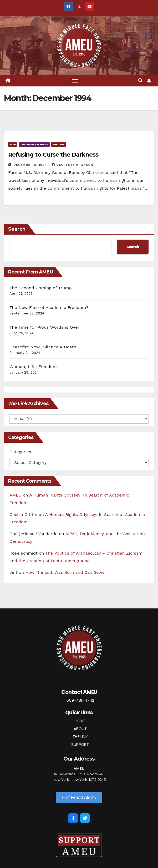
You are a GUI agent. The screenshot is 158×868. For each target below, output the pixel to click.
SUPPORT (80, 744)
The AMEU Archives (34, 144)
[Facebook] (73, 818)
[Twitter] (85, 818)
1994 (13, 144)
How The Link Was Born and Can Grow (65, 572)
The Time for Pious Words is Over (44, 327)
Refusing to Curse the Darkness (53, 155)
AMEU (16, 495)
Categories (20, 452)
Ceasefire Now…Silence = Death (43, 347)
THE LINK (80, 737)
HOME (80, 721)
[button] (140, 81)
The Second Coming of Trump (41, 288)
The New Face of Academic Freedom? (49, 308)
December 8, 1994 (31, 165)
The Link (59, 144)
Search (17, 229)
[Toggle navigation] (75, 81)
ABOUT (80, 729)
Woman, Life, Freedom (33, 367)
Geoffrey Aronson (73, 165)
